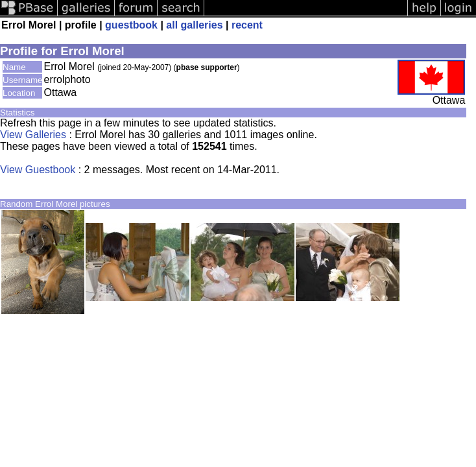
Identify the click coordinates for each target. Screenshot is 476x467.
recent (247, 25)
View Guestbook (38, 170)
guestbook (131, 25)
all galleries (194, 25)
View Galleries (33, 135)
